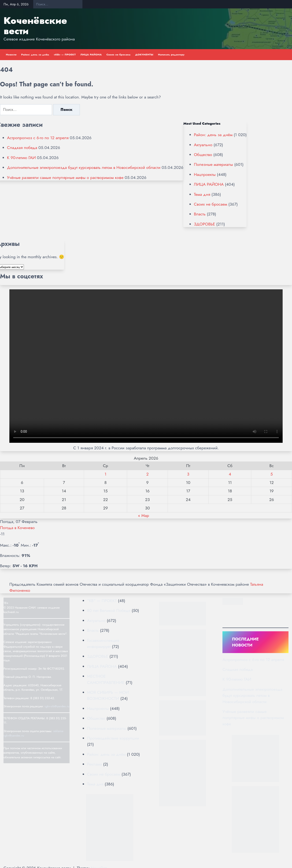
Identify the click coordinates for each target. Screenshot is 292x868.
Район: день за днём (35, 54)
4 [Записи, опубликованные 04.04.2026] (230, 474)
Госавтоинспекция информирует (103, 643)
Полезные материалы (213, 164)
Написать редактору (171, 54)
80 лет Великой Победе (109, 610)
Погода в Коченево (17, 528)
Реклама (94, 764)
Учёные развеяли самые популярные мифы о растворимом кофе (65, 178)
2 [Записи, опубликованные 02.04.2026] (148, 474)
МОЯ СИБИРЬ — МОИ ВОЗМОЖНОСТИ (108, 695)
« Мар (143, 516)
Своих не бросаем (118, 54)
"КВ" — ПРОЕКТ (102, 601)
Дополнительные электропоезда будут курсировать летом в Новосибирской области (84, 167)
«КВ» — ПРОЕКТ (65, 54)
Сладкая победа (22, 148)
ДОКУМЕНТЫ (144, 54)
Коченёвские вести (35, 26)
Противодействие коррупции (113, 738)
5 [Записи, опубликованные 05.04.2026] (272, 474)
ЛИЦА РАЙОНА (91, 54)
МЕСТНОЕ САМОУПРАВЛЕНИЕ (106, 679)
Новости (11, 54)
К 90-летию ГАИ (21, 158)
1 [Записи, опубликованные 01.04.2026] (106, 474)
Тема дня (202, 194)
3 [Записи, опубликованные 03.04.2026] (188, 474)
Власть (200, 214)
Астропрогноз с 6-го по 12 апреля (38, 138)
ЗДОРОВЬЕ (204, 224)
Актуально (203, 145)
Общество (203, 155)
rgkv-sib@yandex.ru (57, 706)
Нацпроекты (205, 174)
